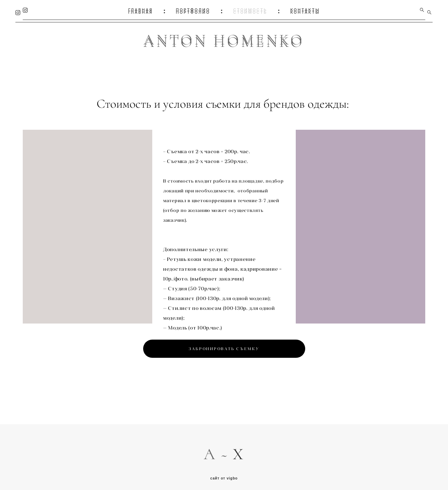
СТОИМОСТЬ (250, 10)
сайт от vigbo (224, 474)
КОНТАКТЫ (305, 10)
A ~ (218, 449)
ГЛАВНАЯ (141, 10)
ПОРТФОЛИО (193, 10)
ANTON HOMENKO (224, 40)
